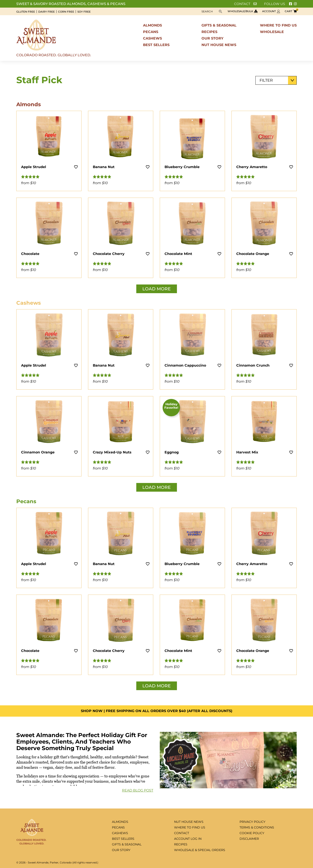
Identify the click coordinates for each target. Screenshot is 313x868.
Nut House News (219, 45)
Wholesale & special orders (200, 850)
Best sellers (156, 45)
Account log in (188, 839)
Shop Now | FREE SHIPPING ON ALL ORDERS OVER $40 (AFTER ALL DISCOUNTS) (157, 711)
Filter (266, 80)
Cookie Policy (252, 833)
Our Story (212, 38)
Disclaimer (249, 839)
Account (271, 11)
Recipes (209, 32)
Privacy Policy (252, 822)
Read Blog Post (138, 790)
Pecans (151, 32)
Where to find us (278, 25)
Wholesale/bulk (243, 11)
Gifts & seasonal (219, 25)
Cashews (152, 38)
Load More (156, 289)
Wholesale (272, 32)
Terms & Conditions (257, 827)
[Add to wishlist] (76, 167)
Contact (245, 4)
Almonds (152, 25)
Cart (291, 11)
